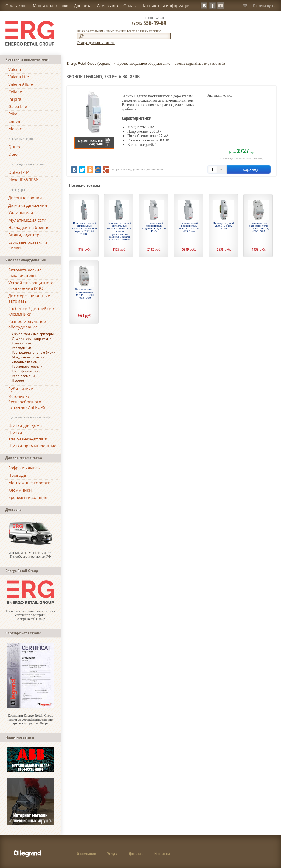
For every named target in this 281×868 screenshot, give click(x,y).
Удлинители (21, 212)
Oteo (13, 154)
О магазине (16, 6)
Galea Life (18, 106)
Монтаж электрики (51, 6)
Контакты (162, 854)
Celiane (15, 92)
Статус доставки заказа (96, 43)
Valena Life (19, 77)
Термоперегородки (27, 366)
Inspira (15, 99)
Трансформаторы (26, 371)
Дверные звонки (25, 198)
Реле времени (23, 376)
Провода (17, 475)
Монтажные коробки (29, 483)
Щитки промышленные (32, 446)
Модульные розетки (28, 357)
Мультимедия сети (27, 220)
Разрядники (22, 348)
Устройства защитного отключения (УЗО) (31, 285)
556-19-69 (149, 23)
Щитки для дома (25, 425)
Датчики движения (28, 205)
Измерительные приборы (33, 334)
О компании (87, 854)
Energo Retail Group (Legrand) (89, 64)
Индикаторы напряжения (33, 338)
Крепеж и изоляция (28, 497)
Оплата (130, 6)
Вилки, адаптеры (25, 235)
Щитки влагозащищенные (27, 435)
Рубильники (21, 389)
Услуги (113, 854)
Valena (15, 69)
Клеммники (20, 490)
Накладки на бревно (29, 227)
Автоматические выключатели (25, 273)
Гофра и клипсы (24, 468)
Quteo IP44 (19, 172)
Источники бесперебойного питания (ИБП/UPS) (27, 402)
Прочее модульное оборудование (143, 63)
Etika (13, 114)
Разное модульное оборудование (27, 324)
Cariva (14, 121)
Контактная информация (167, 6)
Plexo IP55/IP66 (23, 180)
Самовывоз (107, 6)
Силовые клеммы (26, 362)
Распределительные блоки (34, 352)
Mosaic (15, 129)
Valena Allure (21, 84)
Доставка (83, 6)
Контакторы (21, 343)
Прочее (18, 380)
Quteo (14, 147)
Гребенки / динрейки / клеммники (31, 311)
